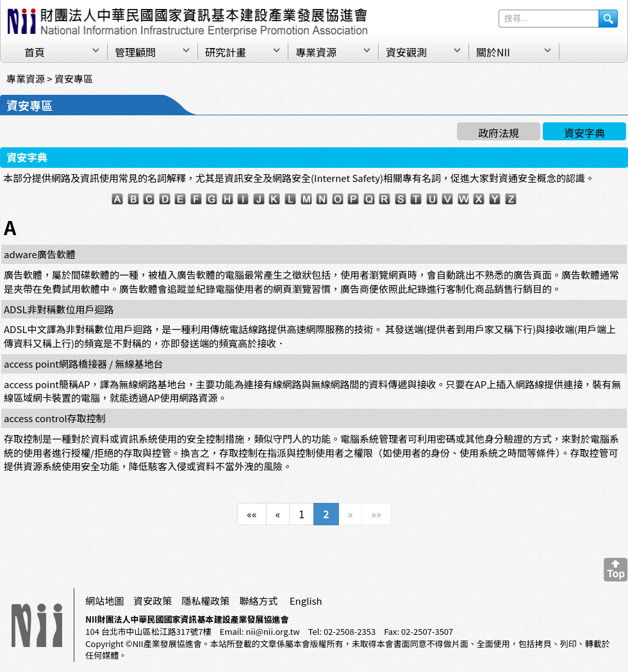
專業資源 (316, 52)
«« (252, 514)
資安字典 (584, 133)
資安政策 (153, 601)
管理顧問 (135, 52)
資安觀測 (406, 52)
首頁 (35, 52)
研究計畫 (226, 52)
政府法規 (499, 133)
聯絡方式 (258, 601)
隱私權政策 (205, 601)
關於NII (493, 52)
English (306, 601)
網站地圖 (104, 601)
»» (376, 514)
